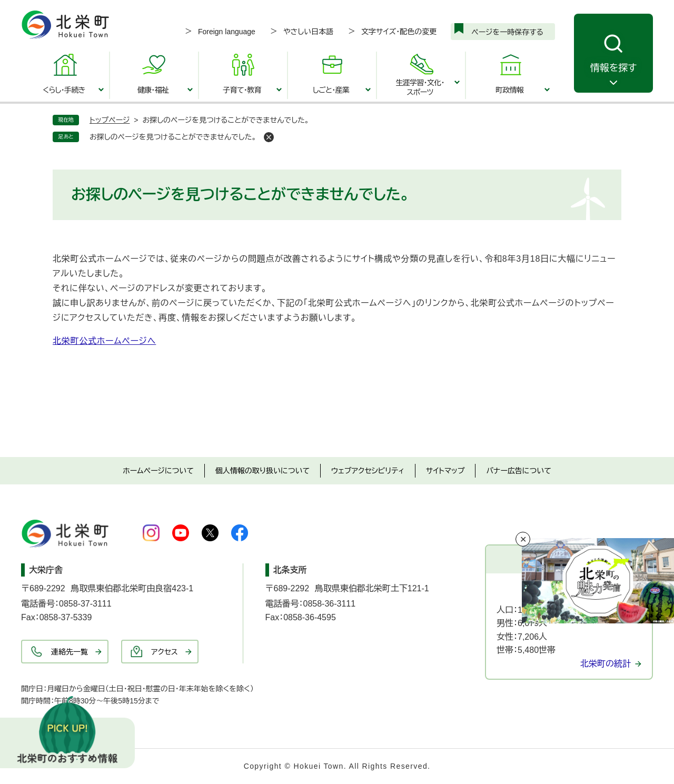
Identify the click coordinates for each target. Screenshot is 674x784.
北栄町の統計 (606, 664)
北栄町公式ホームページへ (104, 341)
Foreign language (227, 32)
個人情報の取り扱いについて (262, 471)
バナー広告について (518, 471)
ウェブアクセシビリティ (368, 471)
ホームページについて (158, 471)
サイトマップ (445, 471)
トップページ (110, 120)
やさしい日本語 (308, 32)
